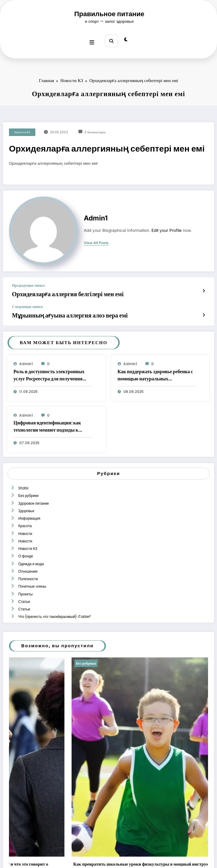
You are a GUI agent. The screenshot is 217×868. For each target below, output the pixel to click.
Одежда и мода (30, 537)
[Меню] (94, 39)
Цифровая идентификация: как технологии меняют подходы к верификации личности (47, 419)
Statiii (23, 479)
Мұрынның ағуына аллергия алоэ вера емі (56, 309)
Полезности (27, 548)
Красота (24, 508)
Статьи (23, 566)
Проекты (25, 560)
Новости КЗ (22, 129)
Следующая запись (28, 301)
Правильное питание (109, 14)
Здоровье (26, 497)
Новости (25, 514)
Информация (29, 502)
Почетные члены (32, 554)
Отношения (27, 543)
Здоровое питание (33, 491)
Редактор (43, 839)
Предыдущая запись (28, 282)
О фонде (25, 531)
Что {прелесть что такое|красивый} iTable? (54, 577)
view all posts (96, 240)
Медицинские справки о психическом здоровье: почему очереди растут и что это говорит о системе (101, 827)
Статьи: (24, 571)
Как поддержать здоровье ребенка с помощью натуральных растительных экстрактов (155, 368)
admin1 (96, 215)
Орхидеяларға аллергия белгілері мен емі (54, 290)
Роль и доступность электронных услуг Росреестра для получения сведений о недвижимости (49, 368)
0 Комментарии (95, 129)
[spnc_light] (124, 39)
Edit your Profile (167, 227)
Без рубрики (28, 485)
